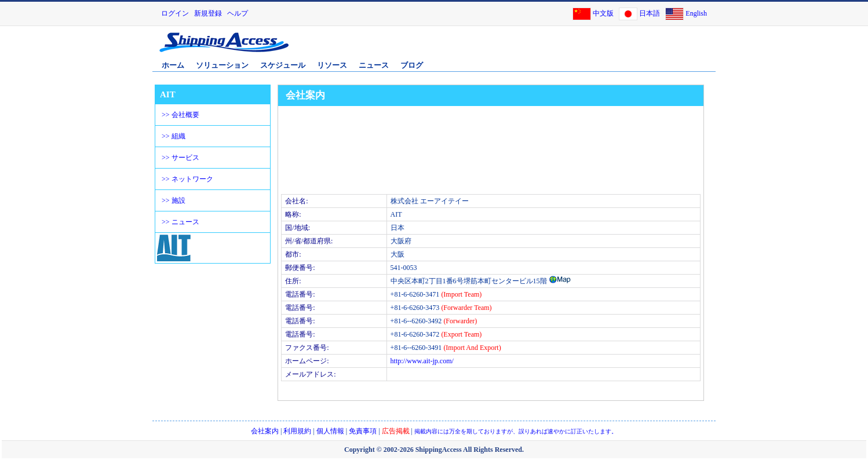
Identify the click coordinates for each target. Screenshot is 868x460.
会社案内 (265, 431)
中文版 (603, 13)
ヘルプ (238, 13)
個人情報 (330, 431)
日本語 (650, 13)
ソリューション (222, 65)
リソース (332, 65)
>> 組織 (174, 136)
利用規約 (297, 431)
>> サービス (180, 158)
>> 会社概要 (180, 115)
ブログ (412, 65)
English (696, 13)
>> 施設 (174, 200)
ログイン (175, 13)
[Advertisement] (578, 48)
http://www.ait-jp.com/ (422, 361)
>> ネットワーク (187, 179)
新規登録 (208, 13)
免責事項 (363, 431)
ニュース (374, 65)
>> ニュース (180, 222)
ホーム (173, 65)
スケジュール (283, 65)
